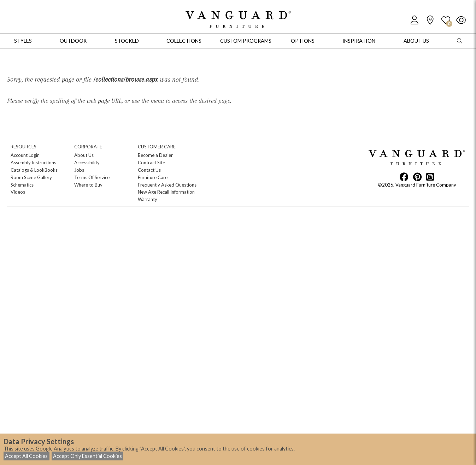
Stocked (127, 41)
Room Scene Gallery (31, 177)
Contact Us (149, 170)
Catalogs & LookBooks (34, 170)
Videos (18, 192)
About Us (84, 155)
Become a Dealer (155, 155)
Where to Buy (88, 185)
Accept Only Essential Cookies (87, 456)
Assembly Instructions (33, 163)
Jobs (79, 170)
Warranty (148, 199)
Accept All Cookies (26, 456)
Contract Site (151, 163)
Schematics (22, 185)
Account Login (25, 155)
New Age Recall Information (166, 192)
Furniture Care (153, 177)
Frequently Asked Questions (167, 185)
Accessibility (87, 163)
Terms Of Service (92, 177)
